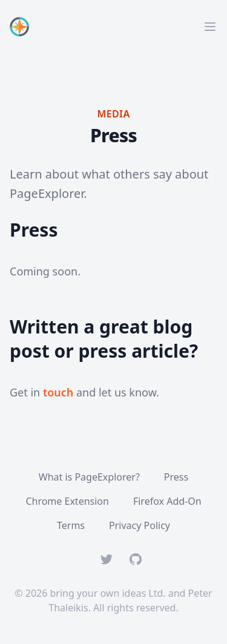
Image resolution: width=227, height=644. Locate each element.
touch (58, 392)
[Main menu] (210, 27)
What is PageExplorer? (89, 477)
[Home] (22, 27)
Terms (71, 525)
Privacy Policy (140, 525)
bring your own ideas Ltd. (108, 593)
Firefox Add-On (167, 501)
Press (176, 477)
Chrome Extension (67, 501)
